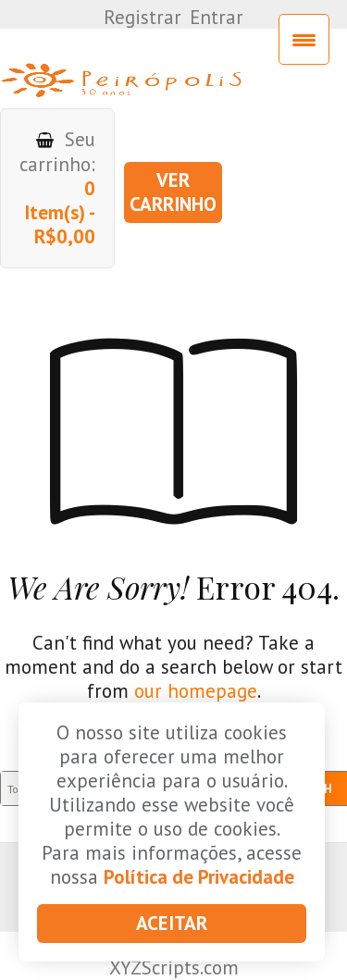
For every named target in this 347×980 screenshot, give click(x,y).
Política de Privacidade (199, 877)
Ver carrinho (173, 192)
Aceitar (172, 923)
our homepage (196, 691)
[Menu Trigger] (304, 39)
